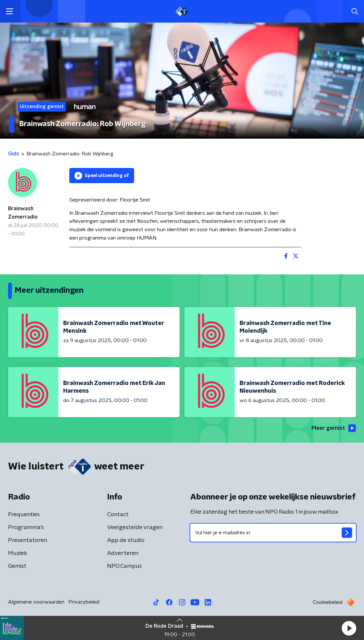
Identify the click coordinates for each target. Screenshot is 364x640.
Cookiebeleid (328, 603)
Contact (118, 515)
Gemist (17, 566)
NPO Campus (124, 566)
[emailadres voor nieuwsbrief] (273, 533)
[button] (349, 628)
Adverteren (123, 554)
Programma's (26, 528)
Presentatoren (28, 541)
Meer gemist (333, 428)
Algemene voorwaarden (36, 602)
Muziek (18, 554)
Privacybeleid (84, 602)
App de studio (126, 541)
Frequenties (24, 515)
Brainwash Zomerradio (23, 213)
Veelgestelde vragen (135, 528)
